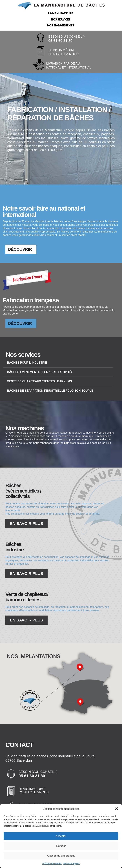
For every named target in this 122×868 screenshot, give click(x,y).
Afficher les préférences (61, 856)
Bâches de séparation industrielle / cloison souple (50, 391)
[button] (117, 809)
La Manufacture (61, 13)
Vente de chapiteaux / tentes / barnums (39, 381)
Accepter (61, 837)
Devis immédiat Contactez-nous (34, 791)
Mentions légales (72, 864)
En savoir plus (26, 524)
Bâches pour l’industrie (27, 363)
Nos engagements (61, 25)
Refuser (61, 847)
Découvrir (20, 249)
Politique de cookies (52, 864)
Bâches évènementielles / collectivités (40, 372)
